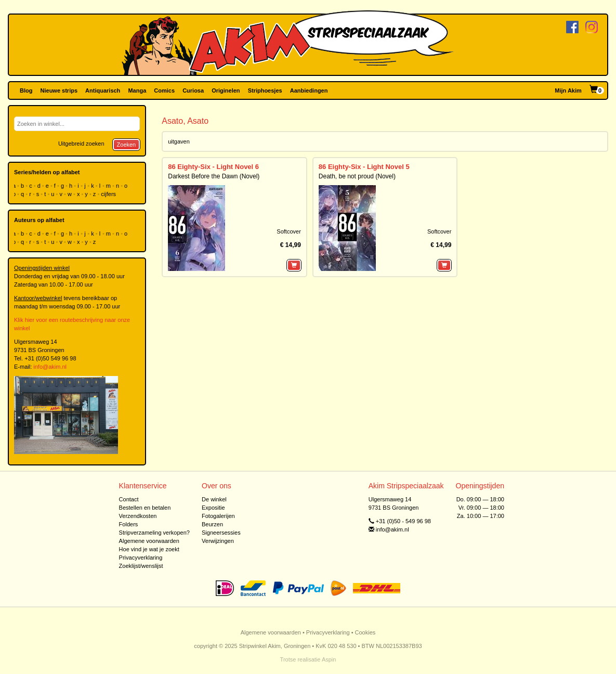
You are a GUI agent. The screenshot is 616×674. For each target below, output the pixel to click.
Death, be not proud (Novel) (357, 176)
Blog (26, 90)
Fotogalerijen (218, 516)
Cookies (365, 632)
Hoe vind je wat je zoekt (149, 549)
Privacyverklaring (141, 558)
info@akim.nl (50, 367)
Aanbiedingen (309, 90)
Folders (129, 524)
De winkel (214, 499)
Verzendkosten (138, 516)
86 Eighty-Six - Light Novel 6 (213, 167)
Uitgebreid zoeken (81, 144)
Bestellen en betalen (145, 508)
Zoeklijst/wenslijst (141, 566)
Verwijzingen (218, 541)
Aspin (329, 659)
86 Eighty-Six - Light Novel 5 (364, 167)
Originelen (226, 90)
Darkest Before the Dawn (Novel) (214, 176)
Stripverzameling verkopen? (154, 533)
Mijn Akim (568, 90)
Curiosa (193, 90)
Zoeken (127, 145)
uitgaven (179, 141)
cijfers (109, 194)
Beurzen (212, 524)
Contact (129, 499)
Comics (164, 90)
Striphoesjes (265, 90)
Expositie (213, 508)
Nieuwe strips (59, 90)
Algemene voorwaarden (149, 541)
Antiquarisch (103, 90)
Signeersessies (221, 533)
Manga (137, 90)
